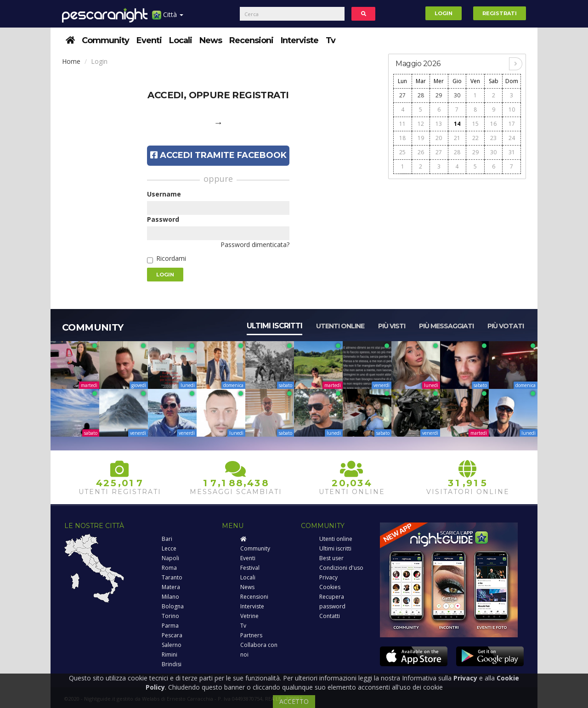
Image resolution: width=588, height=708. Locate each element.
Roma (169, 568)
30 (457, 95)
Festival (250, 568)
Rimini (170, 655)
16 (493, 124)
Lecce (169, 548)
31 (512, 152)
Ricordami (171, 258)
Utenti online (340, 326)
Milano (170, 597)
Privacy (328, 577)
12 (421, 124)
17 (512, 124)
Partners (251, 635)
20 (439, 138)
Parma (170, 626)
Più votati (506, 326)
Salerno (172, 645)
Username (164, 194)
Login (444, 13)
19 (421, 138)
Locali (181, 40)
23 (493, 138)
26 (421, 152)
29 (439, 95)
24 (512, 138)
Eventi (149, 40)
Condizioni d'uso (341, 568)
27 (402, 95)
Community (105, 40)
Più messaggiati (446, 326)
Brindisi (172, 664)
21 (457, 138)
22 (475, 138)
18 (402, 138)
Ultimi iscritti (274, 326)
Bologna (173, 606)
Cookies (330, 587)
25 (402, 152)
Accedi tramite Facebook (218, 155)
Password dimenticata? (255, 244)
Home (71, 61)
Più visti (392, 326)
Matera (171, 587)
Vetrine (249, 616)
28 (421, 95)
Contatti (330, 616)
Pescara (172, 635)
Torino (170, 616)
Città (168, 18)
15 (475, 124)
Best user (331, 558)
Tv (331, 40)
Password (163, 219)
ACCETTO (294, 701)
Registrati (500, 13)
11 (402, 124)
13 (439, 124)
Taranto (172, 577)
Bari (167, 539)
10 (512, 110)
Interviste (300, 40)
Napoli (170, 558)
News (211, 40)
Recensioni (251, 40)
